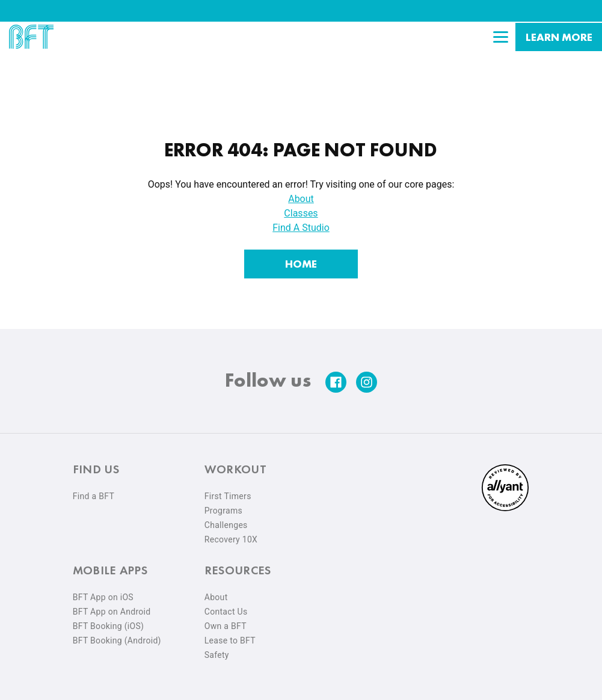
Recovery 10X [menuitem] (231, 534)
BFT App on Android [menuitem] (112, 606)
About (301, 193)
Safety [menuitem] (217, 649)
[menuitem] (505, 503)
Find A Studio (301, 222)
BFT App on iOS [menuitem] (103, 592)
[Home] (301, 259)
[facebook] (336, 377)
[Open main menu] (500, 37)
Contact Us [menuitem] (226, 606)
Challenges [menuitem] (226, 520)
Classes (301, 208)
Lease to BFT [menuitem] (230, 635)
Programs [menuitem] (223, 505)
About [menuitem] (216, 592)
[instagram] (367, 377)
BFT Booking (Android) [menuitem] (117, 635)
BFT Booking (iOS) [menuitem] (109, 621)
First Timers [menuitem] (228, 491)
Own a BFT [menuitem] (226, 621)
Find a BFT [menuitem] (94, 491)
